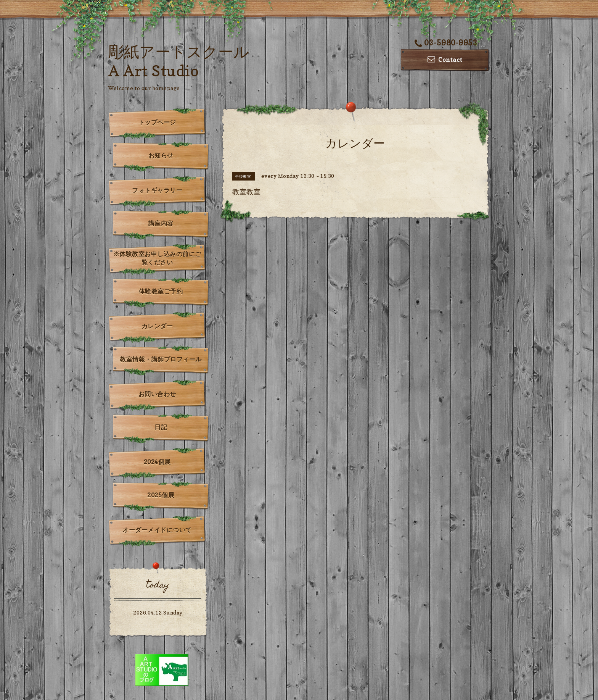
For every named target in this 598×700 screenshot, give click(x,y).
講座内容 (161, 223)
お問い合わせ (157, 394)
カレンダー (157, 326)
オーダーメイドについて (157, 530)
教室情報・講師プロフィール (161, 359)
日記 (161, 427)
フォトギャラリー (157, 190)
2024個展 (157, 462)
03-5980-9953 (446, 43)
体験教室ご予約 (161, 291)
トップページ (157, 122)
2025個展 (161, 495)
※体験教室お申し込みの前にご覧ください (157, 258)
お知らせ (161, 155)
